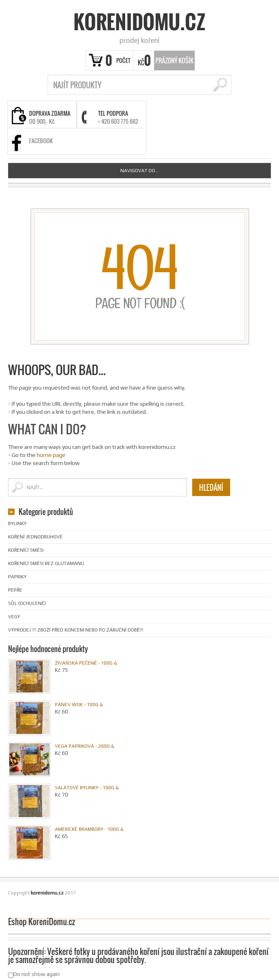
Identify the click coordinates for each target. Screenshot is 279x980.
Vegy (14, 617)
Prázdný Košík (174, 60)
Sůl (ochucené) (27, 603)
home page (51, 455)
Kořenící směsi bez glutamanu (46, 563)
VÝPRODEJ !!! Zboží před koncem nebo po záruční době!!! (76, 630)
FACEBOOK (41, 141)
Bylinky (17, 523)
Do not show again (34, 974)
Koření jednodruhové (35, 537)
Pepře (15, 590)
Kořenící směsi (26, 550)
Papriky (17, 577)
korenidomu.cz (139, 22)
